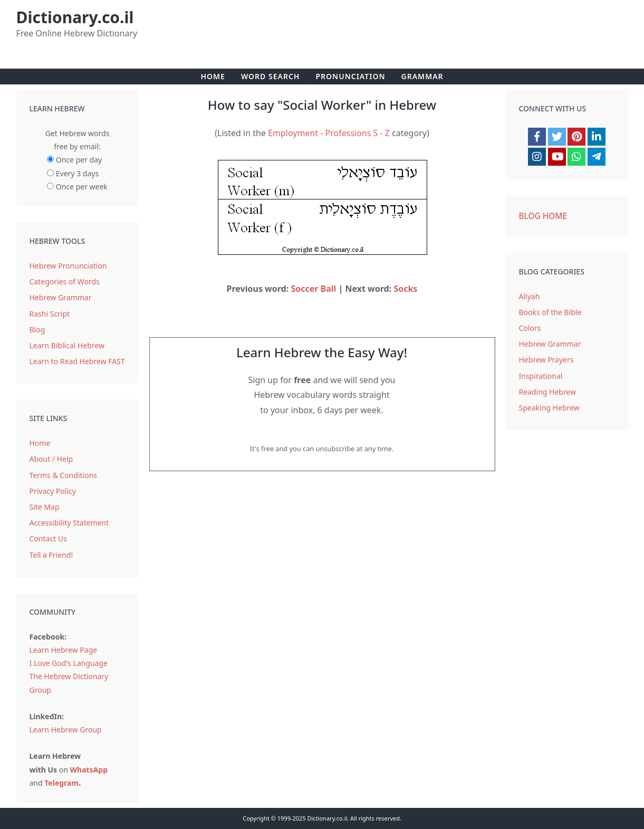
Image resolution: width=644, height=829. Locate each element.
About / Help (51, 459)
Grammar (422, 76)
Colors (530, 328)
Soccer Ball (313, 289)
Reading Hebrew (548, 392)
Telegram (61, 783)
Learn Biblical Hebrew (67, 345)
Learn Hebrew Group (66, 730)
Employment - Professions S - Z (329, 133)
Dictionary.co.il (75, 17)
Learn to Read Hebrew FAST (77, 361)
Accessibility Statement (69, 523)
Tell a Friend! (51, 555)
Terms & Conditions (64, 475)
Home (213, 76)
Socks (405, 289)
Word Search (271, 76)
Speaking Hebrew (549, 408)
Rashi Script (50, 314)
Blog (37, 330)
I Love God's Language (69, 663)
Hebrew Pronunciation (68, 266)
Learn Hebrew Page (64, 650)
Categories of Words (65, 282)
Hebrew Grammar (61, 297)
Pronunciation (350, 76)
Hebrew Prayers (546, 360)
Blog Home (543, 216)
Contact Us (48, 539)
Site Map (45, 507)
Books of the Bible (550, 312)
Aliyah (530, 296)
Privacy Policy (53, 491)
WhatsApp (89, 770)
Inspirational (541, 376)
